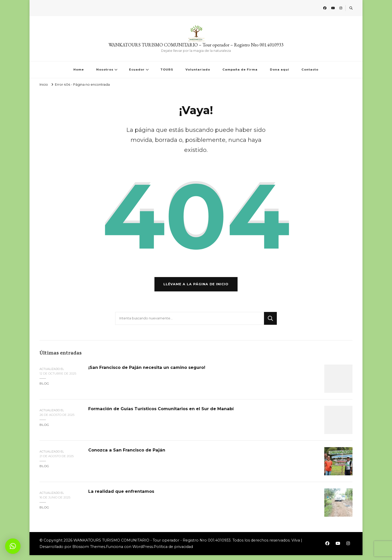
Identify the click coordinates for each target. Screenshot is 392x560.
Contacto (310, 70)
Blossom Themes (89, 552)
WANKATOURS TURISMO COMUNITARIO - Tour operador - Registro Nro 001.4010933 (152, 545)
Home (79, 70)
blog (44, 388)
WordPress (143, 552)
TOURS (167, 70)
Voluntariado (198, 70)
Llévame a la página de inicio (196, 289)
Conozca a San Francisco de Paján (129, 455)
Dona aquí (280, 70)
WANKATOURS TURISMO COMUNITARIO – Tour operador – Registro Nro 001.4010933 (196, 45)
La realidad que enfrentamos (124, 496)
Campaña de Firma (240, 70)
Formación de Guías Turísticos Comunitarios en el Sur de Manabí (166, 414)
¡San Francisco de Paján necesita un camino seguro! (151, 372)
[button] (13, 546)
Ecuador (137, 70)
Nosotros (105, 70)
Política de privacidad (173, 552)
